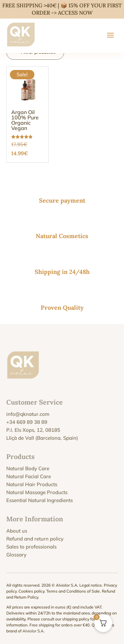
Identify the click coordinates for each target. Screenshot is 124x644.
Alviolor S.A (33, 631)
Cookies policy (31, 591)
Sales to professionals (31, 547)
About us (17, 531)
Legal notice (91, 585)
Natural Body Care (28, 468)
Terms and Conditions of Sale (73, 591)
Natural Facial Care (29, 476)
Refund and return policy (35, 539)
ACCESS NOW (75, 13)
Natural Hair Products (32, 484)
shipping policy (76, 619)
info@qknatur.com (28, 414)
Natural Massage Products (37, 492)
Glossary (16, 555)
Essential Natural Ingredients (40, 500)
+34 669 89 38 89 (27, 422)
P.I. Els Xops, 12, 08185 (33, 430)
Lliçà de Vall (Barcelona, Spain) (42, 438)
